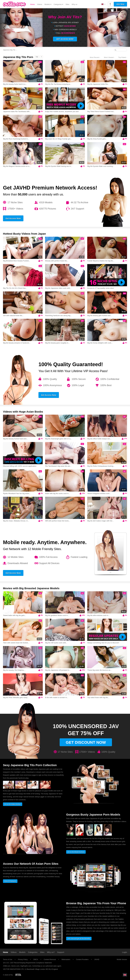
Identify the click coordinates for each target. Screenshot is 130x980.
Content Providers (82, 960)
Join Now (120, 4)
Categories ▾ (58, 4)
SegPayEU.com (26, 966)
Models (22, 952)
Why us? (51, 952)
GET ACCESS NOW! (65, 39)
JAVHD (97, 960)
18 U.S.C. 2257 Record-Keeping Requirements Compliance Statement (27, 963)
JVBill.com (7, 966)
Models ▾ (48, 4)
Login (125, 952)
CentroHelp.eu (37, 966)
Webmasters (66, 960)
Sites (67, 4)
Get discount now (86, 742)
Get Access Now (13, 218)
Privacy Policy (23, 960)
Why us (74, 4)
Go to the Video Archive (13, 804)
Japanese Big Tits (9, 50)
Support (61, 952)
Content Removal (50, 960)
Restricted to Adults (18, 975)
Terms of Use (8, 960)
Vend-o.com (15, 966)
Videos (40, 4)
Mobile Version (121, 960)
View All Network (10, 881)
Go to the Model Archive (76, 852)
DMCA (36, 960)
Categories (33, 952)
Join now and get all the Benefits (79, 939)
